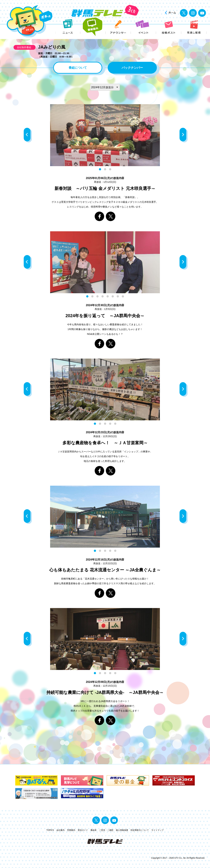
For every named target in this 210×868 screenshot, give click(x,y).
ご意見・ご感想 (106, 830)
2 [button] (105, 169)
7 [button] (118, 296)
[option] (105, 135)
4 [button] (102, 296)
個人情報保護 (122, 830)
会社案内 (60, 830)
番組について (78, 68)
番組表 (93, 830)
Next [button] (184, 135)
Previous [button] (28, 135)
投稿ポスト (169, 27)
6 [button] (113, 296)
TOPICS (50, 830)
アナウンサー (118, 27)
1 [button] (100, 169)
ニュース (68, 27)
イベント (144, 27)
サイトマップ (157, 830)
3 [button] (110, 169)
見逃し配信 (194, 27)
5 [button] (108, 296)
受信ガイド (83, 830)
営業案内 (71, 830)
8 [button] (123, 296)
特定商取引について (140, 830)
